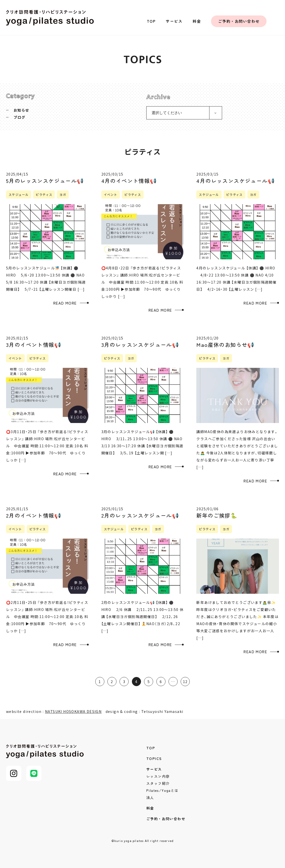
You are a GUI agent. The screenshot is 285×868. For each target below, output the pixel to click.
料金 (197, 21)
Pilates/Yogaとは (162, 790)
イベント (111, 194)
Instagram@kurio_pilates (280, 21)
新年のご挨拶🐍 (217, 515)
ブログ (19, 117)
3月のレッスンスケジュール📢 (140, 345)
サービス (174, 21)
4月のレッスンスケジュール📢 (235, 181)
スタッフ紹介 (158, 783)
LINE (34, 773)
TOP (151, 21)
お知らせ (21, 110)
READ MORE (65, 303)
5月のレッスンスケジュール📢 (45, 181)
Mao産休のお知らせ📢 (225, 345)
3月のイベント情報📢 (34, 345)
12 (185, 682)
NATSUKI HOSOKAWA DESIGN (73, 711)
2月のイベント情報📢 (34, 515)
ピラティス (44, 194)
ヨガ (63, 194)
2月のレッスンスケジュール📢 (140, 515)
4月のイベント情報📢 (129, 181)
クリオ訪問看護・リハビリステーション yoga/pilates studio (50, 18)
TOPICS (154, 758)
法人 (150, 797)
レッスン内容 (158, 776)
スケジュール (19, 194)
